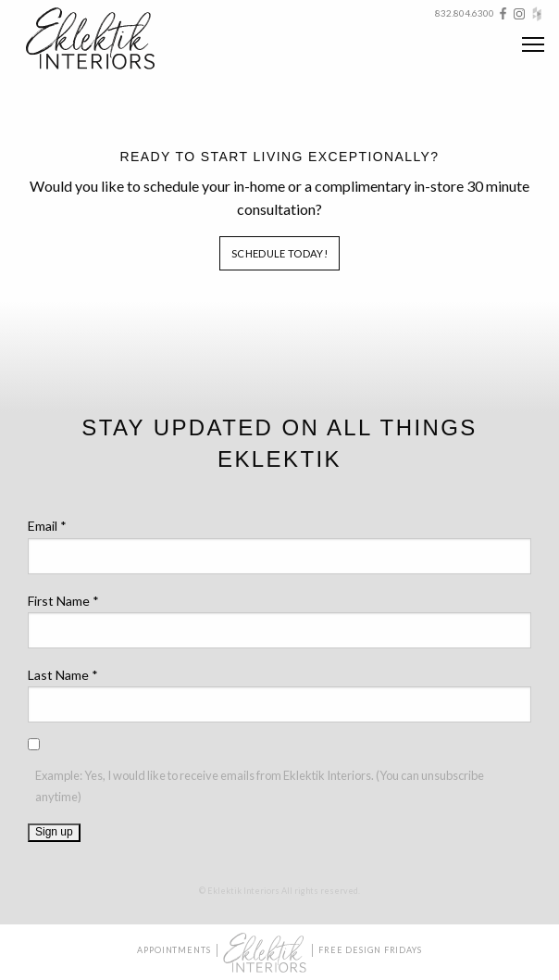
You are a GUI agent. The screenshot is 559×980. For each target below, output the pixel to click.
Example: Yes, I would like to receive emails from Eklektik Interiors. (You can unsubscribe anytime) (260, 786)
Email (47, 526)
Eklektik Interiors (105, 38)
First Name (63, 601)
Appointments (174, 950)
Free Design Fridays (370, 950)
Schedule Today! (279, 253)
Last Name (63, 675)
